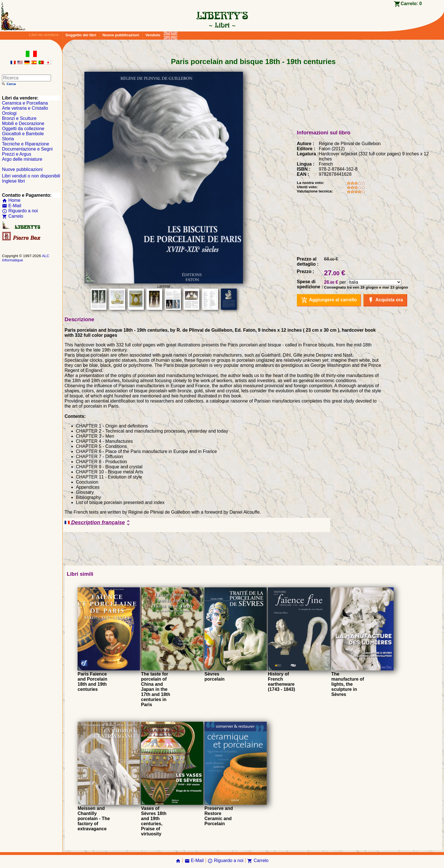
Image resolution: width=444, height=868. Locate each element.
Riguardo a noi (20, 211)
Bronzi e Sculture (19, 118)
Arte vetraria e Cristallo (25, 108)
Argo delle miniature (22, 159)
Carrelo (13, 216)
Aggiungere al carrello (329, 300)
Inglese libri (13, 181)
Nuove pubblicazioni (121, 35)
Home (11, 200)
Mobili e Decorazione (23, 123)
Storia (8, 139)
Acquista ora (385, 300)
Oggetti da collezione (23, 129)
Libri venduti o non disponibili (31, 176)
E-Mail (12, 206)
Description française (98, 523)
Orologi (9, 113)
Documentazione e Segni (27, 149)
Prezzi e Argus (17, 154)
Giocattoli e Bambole (23, 134)
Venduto (153, 35)
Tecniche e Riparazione (25, 144)
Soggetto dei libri (81, 35)
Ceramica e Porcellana (25, 103)
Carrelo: (411, 4)
